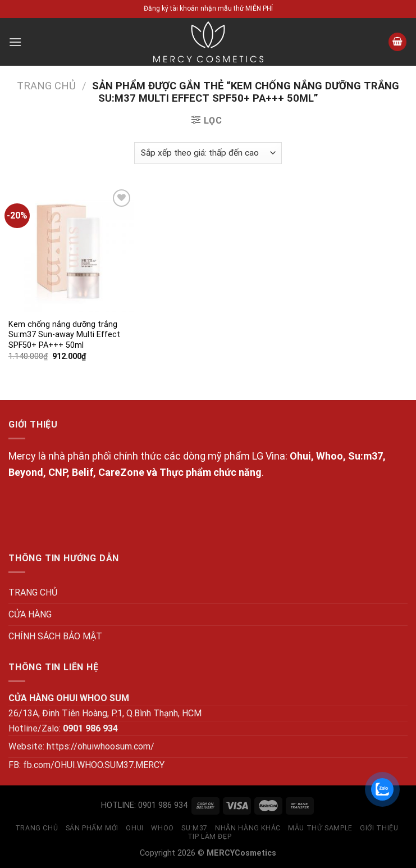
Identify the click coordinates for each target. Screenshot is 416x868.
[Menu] (15, 42)
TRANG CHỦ (33, 592)
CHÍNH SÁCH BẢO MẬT (55, 636)
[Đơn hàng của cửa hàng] (208, 153)
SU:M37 (195, 828)
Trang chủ (46, 86)
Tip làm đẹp (210, 837)
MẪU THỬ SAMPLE (320, 828)
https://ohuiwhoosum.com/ (100, 746)
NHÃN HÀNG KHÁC (248, 828)
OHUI (134, 828)
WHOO (162, 828)
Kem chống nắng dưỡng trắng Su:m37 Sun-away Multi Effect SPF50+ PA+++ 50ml (64, 335)
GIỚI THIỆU (379, 828)
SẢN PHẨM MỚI (92, 828)
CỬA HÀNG (30, 614)
